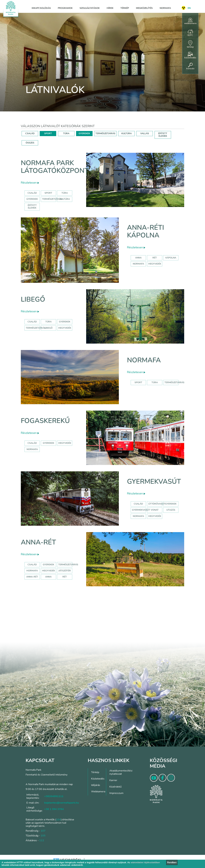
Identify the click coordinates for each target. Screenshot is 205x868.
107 (43, 831)
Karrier (113, 780)
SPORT (48, 133)
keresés (190, 66)
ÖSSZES (30, 143)
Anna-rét (38, 542)
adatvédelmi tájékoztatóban (145, 862)
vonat (155, 510)
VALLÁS (145, 133)
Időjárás (96, 785)
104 (58, 820)
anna (138, 258)
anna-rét (32, 577)
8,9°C (190, 33)
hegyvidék (155, 264)
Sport (48, 193)
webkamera (190, 21)
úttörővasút (157, 504)
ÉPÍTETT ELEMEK (163, 135)
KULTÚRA (127, 133)
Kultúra (65, 199)
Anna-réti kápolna (146, 231)
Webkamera (98, 792)
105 (43, 836)
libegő (48, 328)
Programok (65, 8)
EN (189, 8)
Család (32, 193)
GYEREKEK (84, 133)
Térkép (125, 8)
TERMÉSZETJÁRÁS (105, 133)
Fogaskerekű (45, 421)
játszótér (65, 571)
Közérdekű (115, 787)
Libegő (33, 299)
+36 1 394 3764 (54, 809)
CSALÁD (30, 133)
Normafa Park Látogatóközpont (55, 167)
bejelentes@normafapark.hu (61, 803)
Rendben (172, 862)
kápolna (171, 258)
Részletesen (30, 183)
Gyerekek (32, 199)
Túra (65, 193)
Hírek (110, 8)
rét (155, 258)
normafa (138, 264)
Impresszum (116, 793)
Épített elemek (32, 207)
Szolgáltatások (90, 8)
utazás (171, 510)
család (32, 443)
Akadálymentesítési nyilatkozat (121, 772)
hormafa (32, 571)
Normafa (165, 8)
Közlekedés (98, 779)
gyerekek (48, 443)
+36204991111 (54, 796)
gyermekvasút (141, 510)
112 (42, 840)
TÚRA (66, 133)
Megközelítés (144, 8)
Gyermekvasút (154, 482)
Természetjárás (52, 199)
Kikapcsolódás (41, 8)
